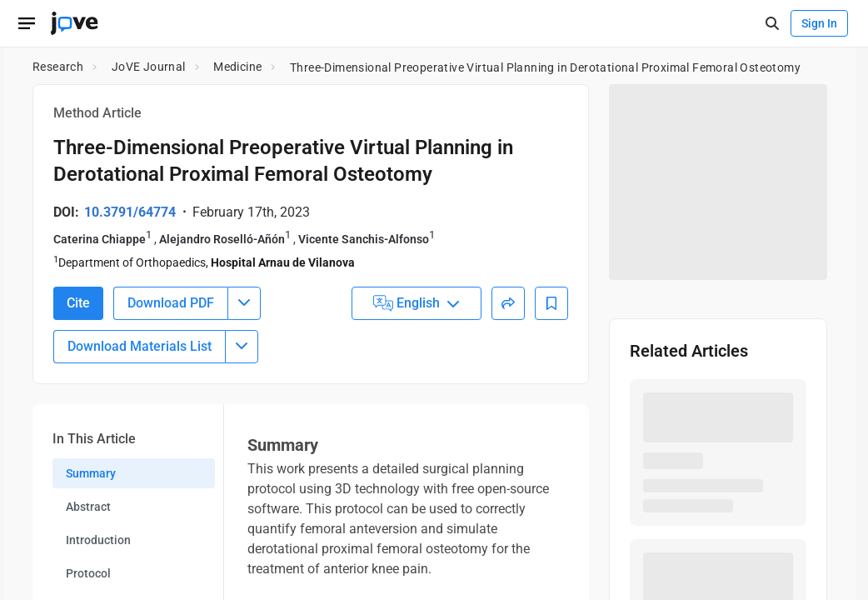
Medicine (237, 67)
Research (58, 67)
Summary (91, 473)
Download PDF (171, 303)
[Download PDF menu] (244, 303)
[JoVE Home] (74, 23)
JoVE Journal (149, 67)
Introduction (98, 540)
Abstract (88, 507)
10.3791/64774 (130, 212)
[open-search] (772, 24)
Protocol (88, 573)
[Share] (508, 303)
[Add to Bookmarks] (551, 303)
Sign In (819, 23)
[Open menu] (27, 23)
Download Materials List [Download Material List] (140, 346)
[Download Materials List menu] (242, 347)
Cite (78, 303)
